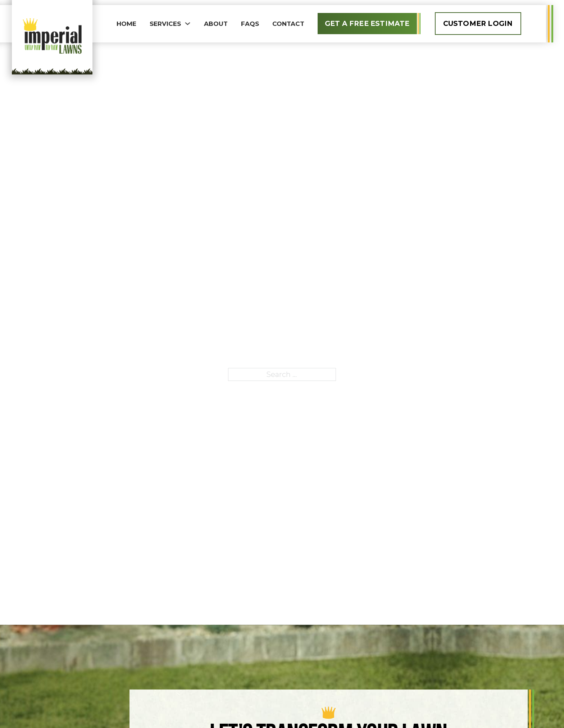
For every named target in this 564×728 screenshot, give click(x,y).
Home (126, 24)
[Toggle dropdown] (188, 24)
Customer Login (478, 24)
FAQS (250, 24)
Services (165, 24)
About (216, 24)
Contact (288, 24)
